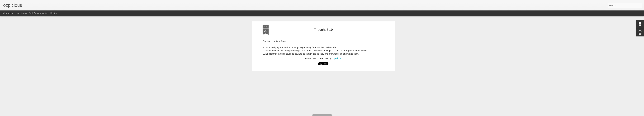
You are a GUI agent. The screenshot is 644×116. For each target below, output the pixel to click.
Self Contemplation (39, 13)
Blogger (347, 114)
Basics (54, 13)
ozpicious (22, 13)
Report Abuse (356, 114)
